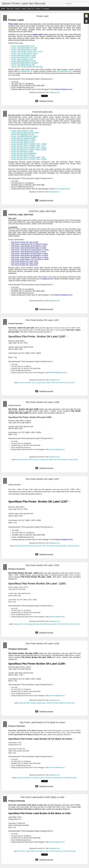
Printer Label (42, 16)
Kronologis (46, 9)
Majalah (18, 9)
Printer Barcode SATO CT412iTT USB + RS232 (29, 159)
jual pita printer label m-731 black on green (30, 778)
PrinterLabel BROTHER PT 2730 (24, 61)
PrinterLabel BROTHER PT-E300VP (25, 63)
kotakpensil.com (27, 71)
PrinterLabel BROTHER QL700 (23, 65)
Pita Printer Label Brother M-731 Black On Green (42, 722)
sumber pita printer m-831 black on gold (62, 851)
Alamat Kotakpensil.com (57, 617)
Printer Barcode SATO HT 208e (23, 155)
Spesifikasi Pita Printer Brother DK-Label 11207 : (39, 502)
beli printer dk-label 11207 (27, 383)
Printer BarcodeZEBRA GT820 (23, 135)
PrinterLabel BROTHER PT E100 (24, 56)
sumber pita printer (73, 546)
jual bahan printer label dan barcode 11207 (28, 546)
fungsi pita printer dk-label (27, 703)
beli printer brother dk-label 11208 (27, 460)
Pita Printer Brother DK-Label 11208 (42, 402)
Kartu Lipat (10, 9)
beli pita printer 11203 (20, 624)
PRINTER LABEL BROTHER (42, 211)
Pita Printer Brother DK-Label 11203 (42, 565)
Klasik (3, 9)
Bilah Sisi (31, 9)
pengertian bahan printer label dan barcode (42, 624)
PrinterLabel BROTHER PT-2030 (24, 57)
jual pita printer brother (43, 383)
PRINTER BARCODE (42, 112)
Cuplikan (38, 9)
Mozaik (24, 9)
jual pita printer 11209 (43, 703)
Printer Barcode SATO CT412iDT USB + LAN (28, 157)
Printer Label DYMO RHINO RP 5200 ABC (27, 67)
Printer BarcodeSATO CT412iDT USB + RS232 (29, 150)
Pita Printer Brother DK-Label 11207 (42, 320)
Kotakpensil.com (54, 92)
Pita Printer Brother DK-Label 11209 (42, 644)
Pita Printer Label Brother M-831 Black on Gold (42, 797)
